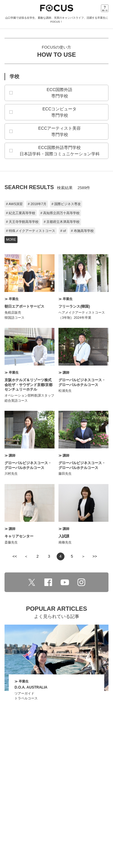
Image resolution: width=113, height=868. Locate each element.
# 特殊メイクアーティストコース (31, 231)
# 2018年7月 (37, 204)
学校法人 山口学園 (57, 841)
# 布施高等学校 (82, 231)
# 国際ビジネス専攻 (66, 204)
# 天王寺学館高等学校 (22, 222)
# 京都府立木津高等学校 (62, 222)
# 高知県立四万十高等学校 (60, 213)
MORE (11, 239)
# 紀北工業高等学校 (21, 213)
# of (63, 231)
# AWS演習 (14, 204)
